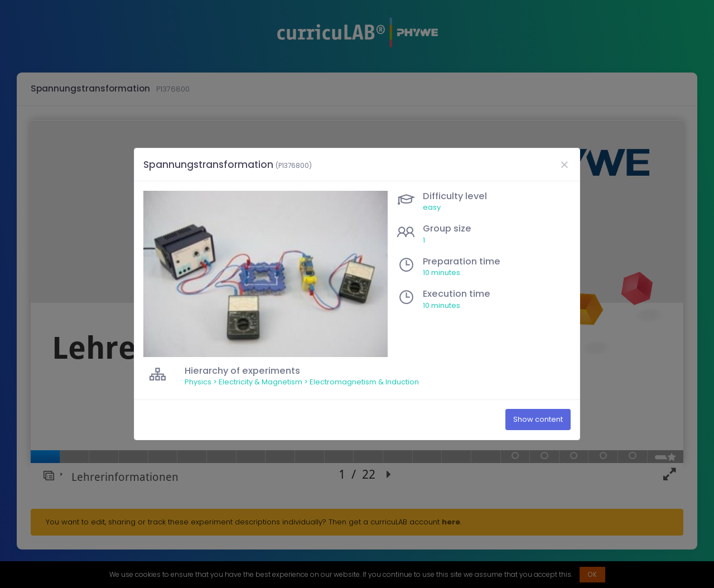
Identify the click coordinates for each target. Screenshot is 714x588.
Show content (538, 420)
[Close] (564, 165)
